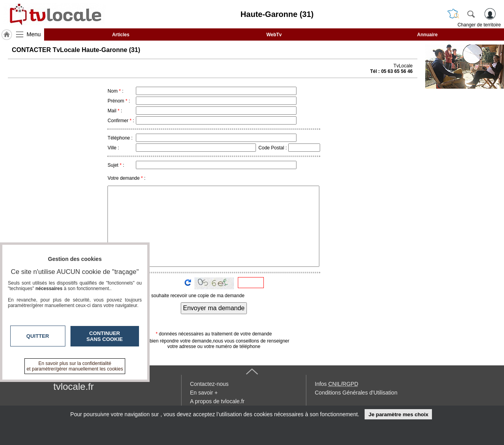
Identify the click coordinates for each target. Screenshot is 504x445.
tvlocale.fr (74, 386)
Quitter (38, 336)
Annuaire (427, 35)
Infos (337, 384)
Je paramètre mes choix (398, 414)
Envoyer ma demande (214, 308)
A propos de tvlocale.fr (218, 401)
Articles (121, 35)
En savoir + (204, 393)
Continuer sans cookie (105, 336)
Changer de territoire (479, 25)
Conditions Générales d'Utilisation (356, 393)
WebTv (274, 35)
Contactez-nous (209, 384)
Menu (34, 34)
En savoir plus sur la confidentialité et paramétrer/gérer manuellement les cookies (75, 366)
